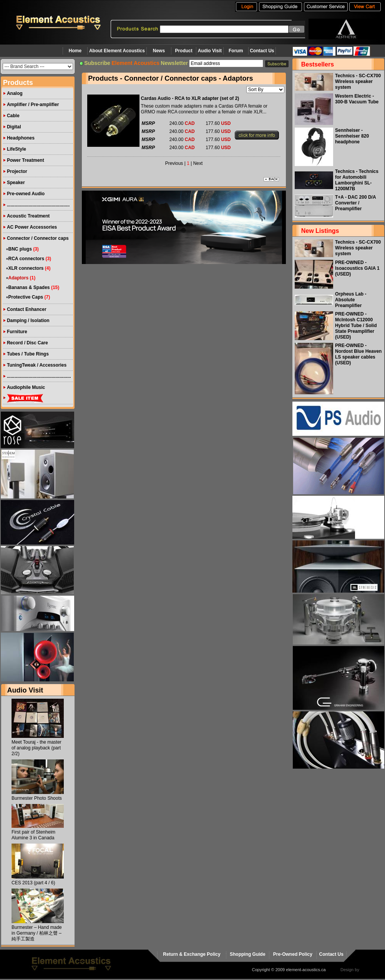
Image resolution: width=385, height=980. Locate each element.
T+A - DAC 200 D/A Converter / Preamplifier (355, 203)
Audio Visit (210, 51)
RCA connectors (27, 259)
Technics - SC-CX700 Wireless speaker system (358, 81)
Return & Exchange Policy (192, 954)
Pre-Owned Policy (293, 954)
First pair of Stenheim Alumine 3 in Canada (33, 835)
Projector (17, 171)
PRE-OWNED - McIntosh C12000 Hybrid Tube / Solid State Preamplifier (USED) (356, 326)
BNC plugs (20, 249)
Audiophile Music (26, 387)
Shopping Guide (248, 954)
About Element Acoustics (117, 51)
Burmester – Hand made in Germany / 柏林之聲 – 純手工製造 (37, 933)
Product (183, 51)
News (159, 51)
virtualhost (370, 970)
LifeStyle (17, 149)
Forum (236, 51)
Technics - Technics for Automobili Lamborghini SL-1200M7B (357, 180)
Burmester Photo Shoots (37, 798)
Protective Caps (26, 297)
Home (75, 51)
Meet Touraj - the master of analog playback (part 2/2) (37, 748)
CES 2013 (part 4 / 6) (33, 883)
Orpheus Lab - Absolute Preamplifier (351, 300)
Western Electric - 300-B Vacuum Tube (357, 99)
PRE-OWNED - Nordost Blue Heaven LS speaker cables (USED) (358, 354)
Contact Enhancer (27, 309)
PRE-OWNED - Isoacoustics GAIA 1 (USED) (357, 268)
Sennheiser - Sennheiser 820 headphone (352, 136)
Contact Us (262, 51)
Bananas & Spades (29, 287)
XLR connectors (26, 268)
